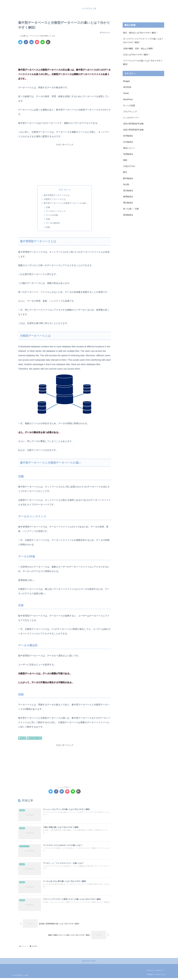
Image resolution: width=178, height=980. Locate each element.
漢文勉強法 (128, 190)
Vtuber (126, 93)
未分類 (22, 738)
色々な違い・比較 (34, 738)
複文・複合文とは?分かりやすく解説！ (140, 33)
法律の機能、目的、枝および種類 (138, 48)
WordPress (128, 99)
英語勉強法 (128, 215)
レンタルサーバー (131, 118)
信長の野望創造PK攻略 (133, 124)
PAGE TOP (89, 963)
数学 (125, 172)
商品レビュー (129, 148)
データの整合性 (53, 223)
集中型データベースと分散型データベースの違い (66, 203)
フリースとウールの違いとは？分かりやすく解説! (143, 62)
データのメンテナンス (56, 211)
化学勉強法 (128, 136)
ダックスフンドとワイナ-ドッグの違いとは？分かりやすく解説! (143, 40)
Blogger (127, 81)
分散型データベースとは (55, 199)
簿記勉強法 (128, 203)
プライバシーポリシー (155, 972)
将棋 (125, 160)
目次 (61, 190)
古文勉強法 (128, 142)
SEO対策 (127, 87)
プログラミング (130, 111)
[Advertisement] (65, 53)
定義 (48, 207)
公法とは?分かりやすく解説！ (137, 55)
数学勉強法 (128, 178)
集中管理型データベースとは (57, 195)
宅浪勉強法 (128, 154)
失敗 (48, 219)
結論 (48, 227)
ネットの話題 (129, 105)
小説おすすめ (129, 166)
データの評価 (52, 215)
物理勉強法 (128, 197)
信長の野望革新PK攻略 (133, 130)
